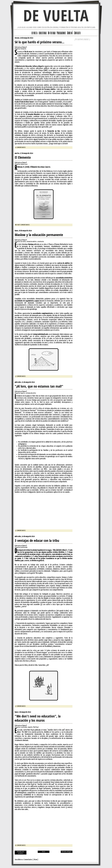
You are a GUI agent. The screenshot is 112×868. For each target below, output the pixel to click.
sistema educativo (31, 393)
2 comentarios (20, 376)
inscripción (55, 79)
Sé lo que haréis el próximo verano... (40, 42)
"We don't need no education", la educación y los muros (38, 718)
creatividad (24, 727)
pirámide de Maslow (25, 249)
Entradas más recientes (21, 853)
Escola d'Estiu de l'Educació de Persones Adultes (39, 89)
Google (63, 38)
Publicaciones (61, 33)
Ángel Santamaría (45, 788)
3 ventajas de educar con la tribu (37, 540)
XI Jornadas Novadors (33, 114)
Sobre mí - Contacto (74, 33)
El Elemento (23, 157)
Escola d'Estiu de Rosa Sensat (24, 102)
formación (23, 49)
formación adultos (32, 242)
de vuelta (56, 15)
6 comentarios (20, 845)
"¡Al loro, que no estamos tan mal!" (39, 386)
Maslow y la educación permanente (39, 235)
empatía (30, 727)
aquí (68, 81)
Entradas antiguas (67, 852)
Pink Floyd (36, 727)
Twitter (65, 38)
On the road (52, 33)
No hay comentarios (22, 225)
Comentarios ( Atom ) (31, 860)
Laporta (23, 393)
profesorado (24, 547)
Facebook (71, 38)
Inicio (44, 852)
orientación (41, 242)
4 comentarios (20, 148)
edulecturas (43, 33)
